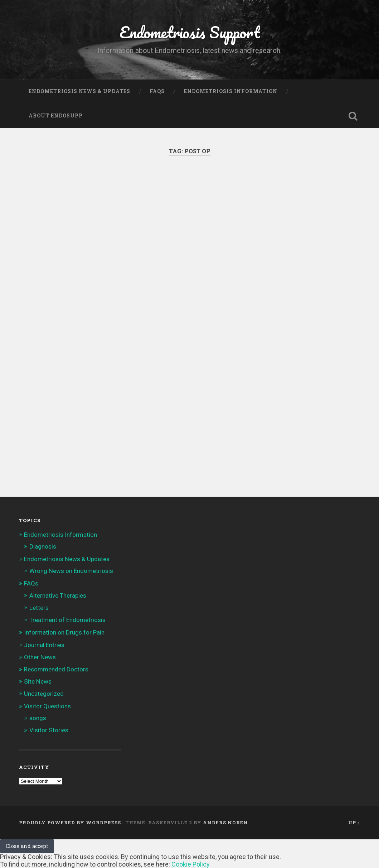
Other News (40, 657)
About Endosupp (56, 116)
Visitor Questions (47, 706)
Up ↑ (354, 823)
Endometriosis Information (231, 91)
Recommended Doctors (56, 669)
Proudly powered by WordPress (70, 823)
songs (38, 718)
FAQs (157, 91)
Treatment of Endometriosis (67, 620)
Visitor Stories (49, 730)
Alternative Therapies (58, 595)
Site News (38, 681)
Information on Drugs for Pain (64, 632)
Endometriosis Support (190, 32)
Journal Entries (44, 645)
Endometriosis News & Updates (79, 91)
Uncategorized (44, 694)
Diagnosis (43, 546)
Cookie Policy (191, 864)
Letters (39, 608)
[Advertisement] (189, 245)
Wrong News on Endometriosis (71, 571)
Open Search (353, 116)
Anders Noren (225, 823)
